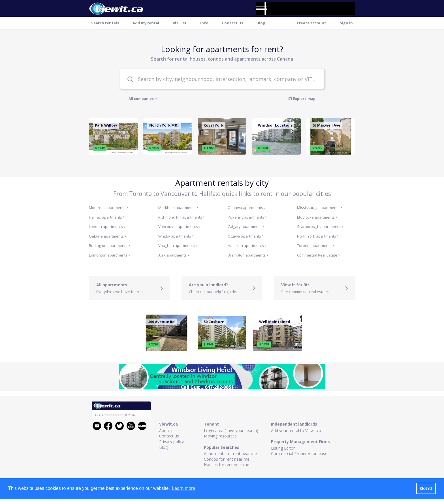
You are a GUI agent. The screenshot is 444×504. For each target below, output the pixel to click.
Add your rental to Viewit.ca (296, 431)
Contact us (232, 23)
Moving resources (220, 436)
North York (318, 236)
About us (167, 431)
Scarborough (320, 227)
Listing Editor (283, 448)
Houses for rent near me (227, 465)
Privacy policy (171, 442)
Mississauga (320, 208)
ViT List (180, 23)
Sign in (346, 23)
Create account (311, 23)
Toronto (316, 245)
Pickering (247, 217)
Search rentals (105, 23)
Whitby (176, 236)
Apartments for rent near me (230, 453)
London (107, 227)
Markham (178, 208)
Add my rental (146, 23)
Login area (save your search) (231, 431)
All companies (143, 99)
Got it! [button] (426, 488)
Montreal (108, 208)
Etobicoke (317, 217)
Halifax (107, 217)
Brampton (248, 255)
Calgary (246, 227)
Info (204, 23)
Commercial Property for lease (299, 453)
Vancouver (179, 227)
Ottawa (246, 236)
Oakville (108, 236)
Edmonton (109, 255)
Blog (261, 23)
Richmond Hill (182, 217)
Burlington (109, 245)
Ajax (174, 255)
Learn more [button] (183, 488)
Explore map (302, 99)
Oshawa (247, 208)
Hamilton (247, 245)
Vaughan (178, 245)
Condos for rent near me (227, 459)
